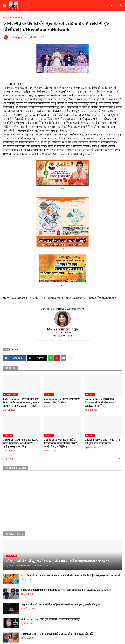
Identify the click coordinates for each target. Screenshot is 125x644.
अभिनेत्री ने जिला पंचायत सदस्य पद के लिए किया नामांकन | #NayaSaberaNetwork (66, 590)
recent (18, 18)
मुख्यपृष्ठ (8, 18)
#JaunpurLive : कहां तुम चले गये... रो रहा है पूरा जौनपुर (51, 619)
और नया (9, 459)
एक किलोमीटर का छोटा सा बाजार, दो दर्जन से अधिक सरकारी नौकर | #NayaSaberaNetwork (71, 575)
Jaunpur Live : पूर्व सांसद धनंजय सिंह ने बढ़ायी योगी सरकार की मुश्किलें (59, 634)
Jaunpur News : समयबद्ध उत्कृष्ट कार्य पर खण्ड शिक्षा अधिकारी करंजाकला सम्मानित (21, 443)
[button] (4, 6)
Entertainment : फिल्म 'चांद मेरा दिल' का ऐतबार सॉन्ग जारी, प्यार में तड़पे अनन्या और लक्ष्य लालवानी (21, 402)
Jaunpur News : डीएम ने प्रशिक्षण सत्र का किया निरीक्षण (62, 401)
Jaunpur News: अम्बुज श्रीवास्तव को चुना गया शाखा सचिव (102, 442)
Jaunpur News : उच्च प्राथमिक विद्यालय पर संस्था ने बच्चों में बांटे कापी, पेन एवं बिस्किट (61, 443)
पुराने (117, 459)
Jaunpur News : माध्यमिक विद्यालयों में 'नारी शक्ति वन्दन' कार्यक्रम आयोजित (100, 402)
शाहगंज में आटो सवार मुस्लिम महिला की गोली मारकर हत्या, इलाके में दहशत (61, 605)
